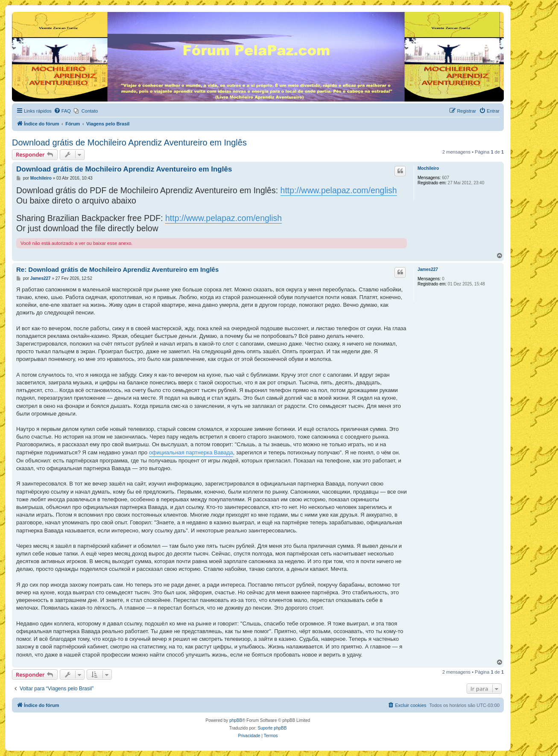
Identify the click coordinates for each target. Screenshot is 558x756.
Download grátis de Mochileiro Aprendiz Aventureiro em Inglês (129, 142)
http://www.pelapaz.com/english (339, 190)
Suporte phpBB (272, 728)
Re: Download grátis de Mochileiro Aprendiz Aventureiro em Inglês (117, 269)
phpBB (236, 720)
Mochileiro (428, 168)
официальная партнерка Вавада (191, 452)
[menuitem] (62, 111)
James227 (428, 269)
